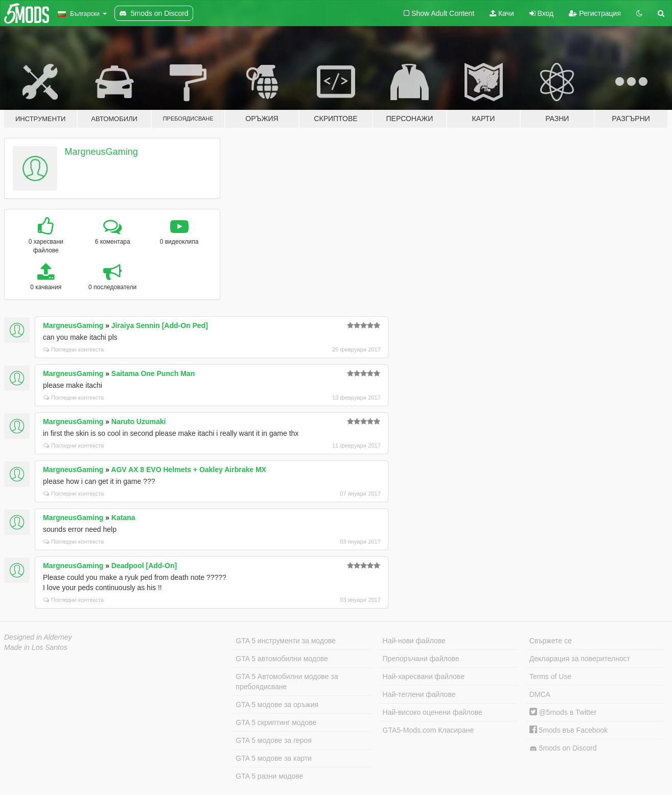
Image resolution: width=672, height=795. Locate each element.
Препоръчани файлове (421, 659)
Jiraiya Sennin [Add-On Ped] (160, 325)
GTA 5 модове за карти (274, 758)
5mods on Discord (563, 748)
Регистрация (595, 13)
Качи (502, 13)
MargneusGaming (101, 152)
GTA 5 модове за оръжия (277, 705)
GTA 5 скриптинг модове (276, 722)
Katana (123, 518)
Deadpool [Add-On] (144, 566)
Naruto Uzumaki (139, 422)
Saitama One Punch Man (153, 373)
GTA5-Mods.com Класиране (428, 730)
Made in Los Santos (36, 647)
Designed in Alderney (38, 637)
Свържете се (551, 641)
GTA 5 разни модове (269, 776)
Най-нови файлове (414, 641)
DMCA (540, 694)
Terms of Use (550, 676)
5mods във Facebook (569, 730)
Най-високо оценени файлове (433, 712)
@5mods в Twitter (563, 712)
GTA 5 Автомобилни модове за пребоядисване (287, 682)
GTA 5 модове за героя (273, 740)
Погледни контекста (74, 349)
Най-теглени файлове (419, 694)
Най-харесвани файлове (424, 676)
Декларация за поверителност (580, 659)
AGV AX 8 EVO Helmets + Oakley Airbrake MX (189, 470)
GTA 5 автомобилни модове (282, 659)
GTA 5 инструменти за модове (285, 641)
